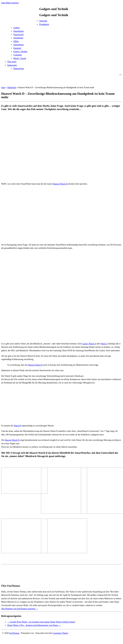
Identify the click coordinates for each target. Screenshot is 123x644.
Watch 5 (104, 344)
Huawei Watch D (60, 184)
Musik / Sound (20, 58)
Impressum (12, 65)
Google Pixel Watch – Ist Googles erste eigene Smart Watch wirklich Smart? (41, 622)
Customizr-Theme (60, 633)
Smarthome (18, 38)
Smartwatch (18, 35)
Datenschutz (19, 69)
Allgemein (12, 88)
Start (3, 88)
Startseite (43, 21)
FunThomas (14, 633)
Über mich (12, 62)
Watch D (17, 426)
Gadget (16, 28)
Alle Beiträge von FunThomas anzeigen (20, 609)
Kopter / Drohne (20, 52)
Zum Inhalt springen (10, 3)
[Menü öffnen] (121, 75)
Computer (18, 55)
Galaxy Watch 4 (89, 344)
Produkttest (44, 24)
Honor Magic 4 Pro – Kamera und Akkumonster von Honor (34, 625)
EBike (16, 41)
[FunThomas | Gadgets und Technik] (20, 22)
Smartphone (19, 31)
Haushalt (17, 48)
